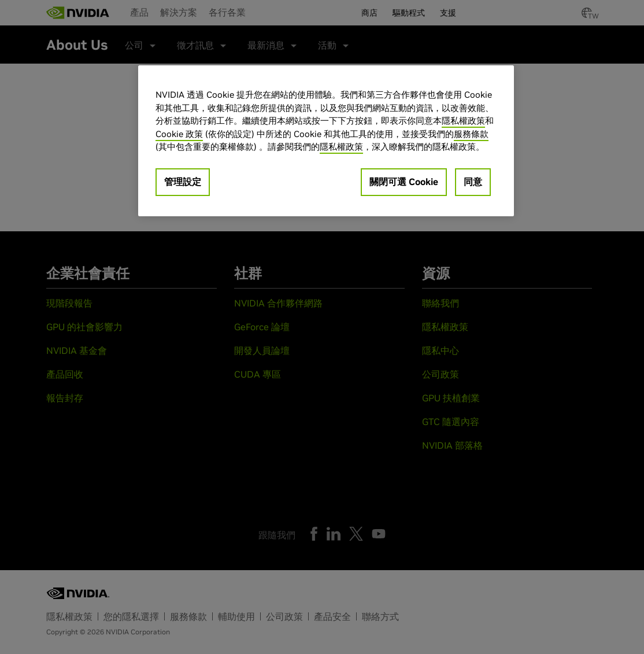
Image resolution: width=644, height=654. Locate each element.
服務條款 (471, 134)
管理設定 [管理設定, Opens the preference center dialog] (183, 182)
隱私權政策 (463, 121)
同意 (473, 182)
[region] (326, 141)
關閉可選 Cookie (404, 182)
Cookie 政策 (179, 134)
